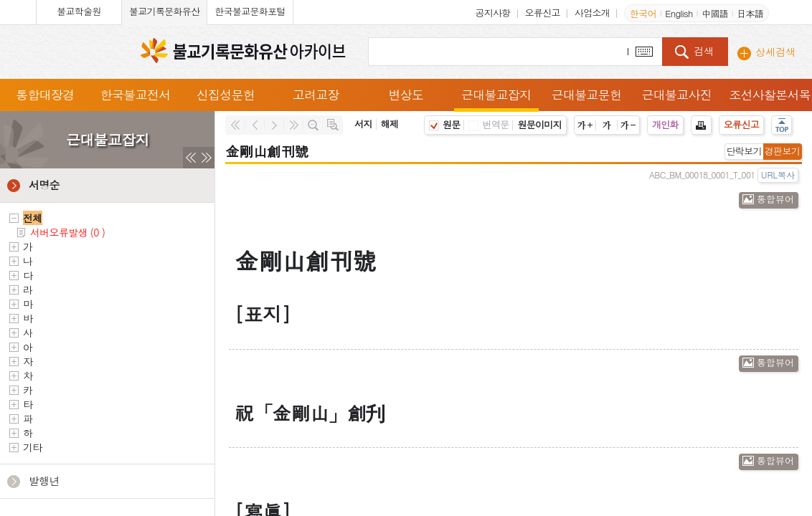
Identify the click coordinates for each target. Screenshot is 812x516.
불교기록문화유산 (164, 11)
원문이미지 (539, 124)
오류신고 (543, 13)
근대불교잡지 (496, 95)
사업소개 (592, 13)
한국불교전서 (136, 95)
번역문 (488, 124)
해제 (390, 124)
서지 (363, 124)
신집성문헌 (226, 95)
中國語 (715, 13)
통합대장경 (45, 95)
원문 (445, 124)
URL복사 (778, 175)
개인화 (665, 124)
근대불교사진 (676, 95)
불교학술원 (79, 11)
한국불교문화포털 (250, 11)
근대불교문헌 (587, 95)
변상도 (406, 95)
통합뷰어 (775, 199)
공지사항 (492, 13)
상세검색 (775, 52)
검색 (704, 51)
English (679, 13)
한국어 (643, 13)
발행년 (44, 481)
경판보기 (782, 151)
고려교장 (316, 95)
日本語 (750, 13)
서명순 (44, 185)
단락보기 (744, 151)
